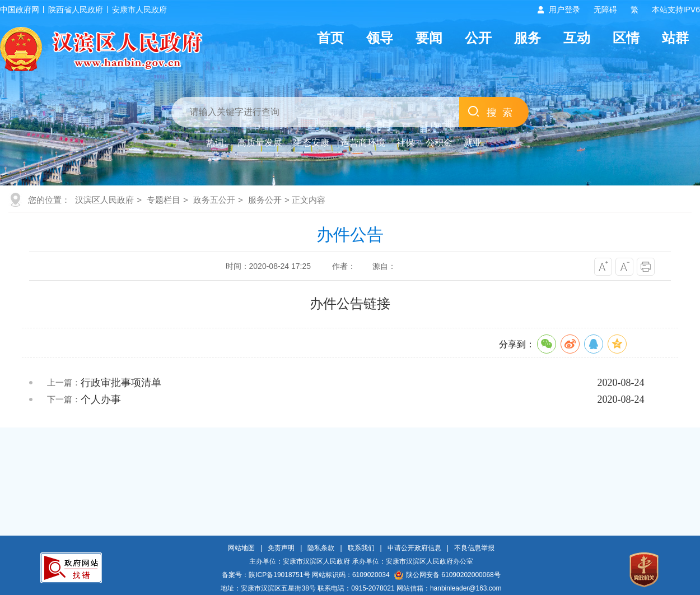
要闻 (429, 38)
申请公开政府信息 (414, 548)
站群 (675, 38)
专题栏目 (164, 200)
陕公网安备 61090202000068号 (447, 575)
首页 (330, 38)
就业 (473, 143)
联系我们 (361, 548)
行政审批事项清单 (121, 383)
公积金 (439, 143)
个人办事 (101, 399)
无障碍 (605, 10)
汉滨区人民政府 (104, 200)
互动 (577, 38)
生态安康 (311, 143)
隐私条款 (321, 548)
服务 (528, 38)
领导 (380, 38)
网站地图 (241, 548)
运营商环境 (363, 143)
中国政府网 (20, 10)
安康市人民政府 (139, 10)
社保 (405, 143)
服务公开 (265, 200)
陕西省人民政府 (76, 10)
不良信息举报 (474, 548)
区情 (626, 38)
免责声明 (281, 548)
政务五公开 (214, 200)
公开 (478, 38)
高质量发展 (260, 143)
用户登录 (564, 10)
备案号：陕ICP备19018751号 (266, 575)
